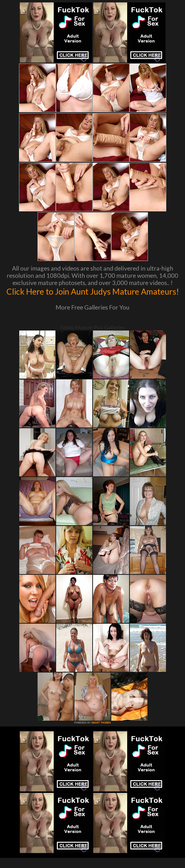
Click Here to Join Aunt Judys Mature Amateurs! (93, 296)
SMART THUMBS (101, 733)
